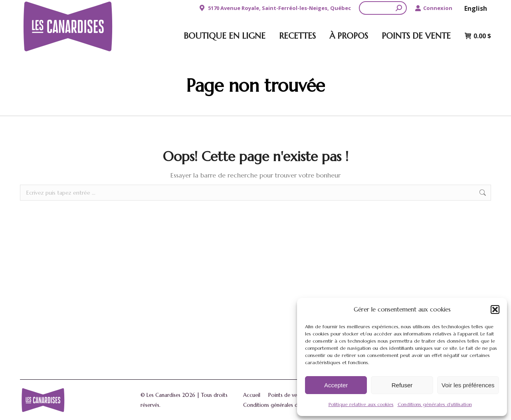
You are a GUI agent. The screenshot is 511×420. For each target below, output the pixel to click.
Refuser (402, 385)
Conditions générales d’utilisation (435, 404)
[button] (495, 310)
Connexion (434, 8)
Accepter (336, 385)
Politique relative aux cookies (361, 404)
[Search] (383, 8)
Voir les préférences (468, 385)
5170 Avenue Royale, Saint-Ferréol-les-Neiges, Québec (274, 8)
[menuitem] (476, 8)
